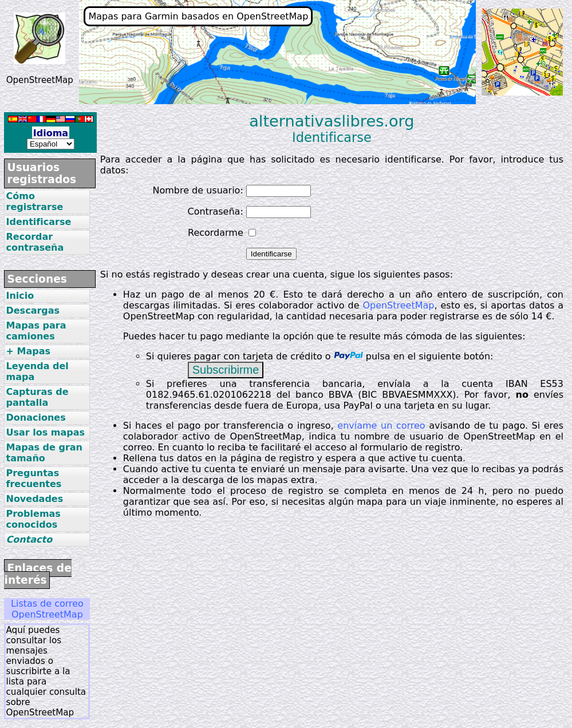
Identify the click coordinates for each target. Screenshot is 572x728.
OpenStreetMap (398, 305)
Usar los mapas (45, 432)
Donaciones (35, 418)
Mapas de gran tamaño (44, 453)
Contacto (29, 539)
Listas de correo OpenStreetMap (47, 609)
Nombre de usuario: (198, 190)
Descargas (33, 310)
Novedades (34, 499)
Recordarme (216, 233)
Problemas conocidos (33, 519)
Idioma (51, 133)
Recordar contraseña (35, 242)
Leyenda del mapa (37, 371)
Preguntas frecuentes (33, 478)
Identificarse (38, 222)
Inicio (20, 296)
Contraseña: (216, 211)
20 (259, 294)
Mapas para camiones (36, 331)
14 (537, 316)
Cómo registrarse (34, 201)
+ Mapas (28, 351)
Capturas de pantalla (37, 397)
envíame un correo (381, 426)
